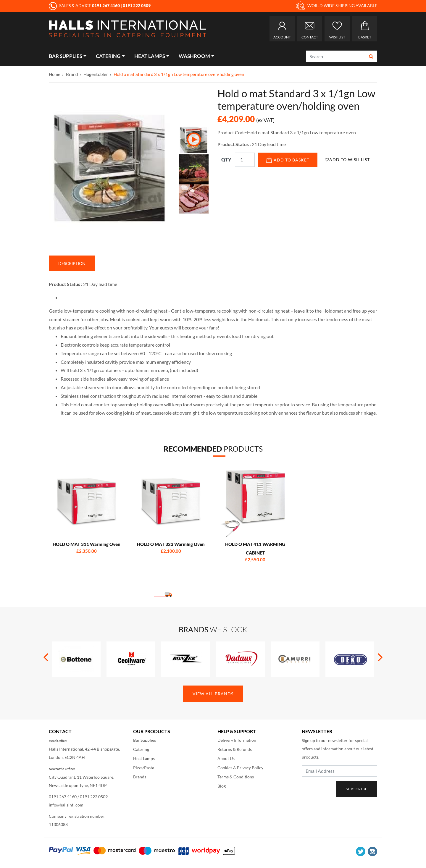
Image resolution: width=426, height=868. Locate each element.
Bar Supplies (66, 56)
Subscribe (357, 789)
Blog (222, 786)
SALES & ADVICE (85, 5)
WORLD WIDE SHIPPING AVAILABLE (337, 6)
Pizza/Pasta (144, 768)
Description (72, 263)
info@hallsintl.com (66, 805)
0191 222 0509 (94, 797)
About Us (226, 758)
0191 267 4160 (63, 797)
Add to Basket (288, 160)
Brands (140, 777)
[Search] (336, 56)
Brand (72, 74)
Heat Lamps (150, 56)
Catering (108, 56)
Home (55, 74)
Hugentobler (96, 74)
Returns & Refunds (235, 749)
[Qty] (245, 160)
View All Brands (213, 694)
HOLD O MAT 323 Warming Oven (171, 544)
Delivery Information (237, 740)
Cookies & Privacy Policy (240, 768)
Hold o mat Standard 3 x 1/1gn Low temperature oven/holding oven (179, 74)
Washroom (194, 56)
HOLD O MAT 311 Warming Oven (87, 544)
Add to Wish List (347, 160)
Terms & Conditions (236, 777)
